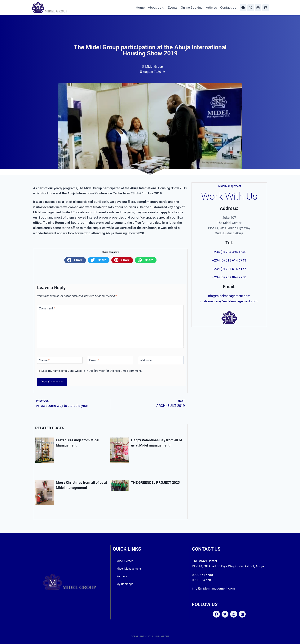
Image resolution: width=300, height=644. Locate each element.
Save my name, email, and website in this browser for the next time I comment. (92, 371)
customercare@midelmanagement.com (229, 301)
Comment (47, 308)
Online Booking (192, 7)
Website (146, 360)
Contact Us (228, 7)
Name (44, 360)
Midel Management (129, 569)
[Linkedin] (266, 8)
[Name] (60, 360)
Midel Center (125, 561)
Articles (211, 7)
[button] (75, 260)
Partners (122, 576)
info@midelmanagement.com (229, 296)
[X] (251, 8)
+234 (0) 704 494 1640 (229, 252)
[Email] (110, 360)
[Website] (161, 360)
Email (94, 360)
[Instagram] (258, 8)
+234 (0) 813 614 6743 (229, 260)
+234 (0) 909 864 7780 (229, 277)
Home (140, 7)
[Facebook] (243, 8)
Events (173, 7)
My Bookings (125, 584)
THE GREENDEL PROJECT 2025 (155, 482)
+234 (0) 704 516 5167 (229, 269)
